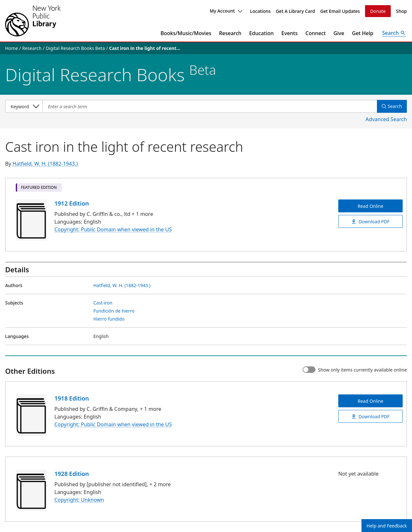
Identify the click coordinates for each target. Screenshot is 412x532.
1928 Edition (72, 474)
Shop (401, 11)
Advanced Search (386, 119)
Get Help (363, 33)
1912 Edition (72, 203)
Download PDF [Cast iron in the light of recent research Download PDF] (370, 222)
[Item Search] (210, 106)
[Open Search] (394, 33)
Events (289, 33)
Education (261, 33)
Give (339, 33)
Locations (260, 11)
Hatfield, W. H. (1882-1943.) (45, 164)
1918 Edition (72, 398)
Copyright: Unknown (79, 500)
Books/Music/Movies (186, 33)
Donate (378, 11)
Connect (316, 33)
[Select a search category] (24, 106)
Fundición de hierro (114, 311)
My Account (226, 11)
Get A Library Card (295, 11)
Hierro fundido (109, 319)
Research (230, 33)
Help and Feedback (387, 526)
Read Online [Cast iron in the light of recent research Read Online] (370, 206)
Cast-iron (103, 303)
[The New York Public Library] (33, 21)
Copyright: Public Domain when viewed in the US (113, 230)
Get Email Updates (340, 11)
